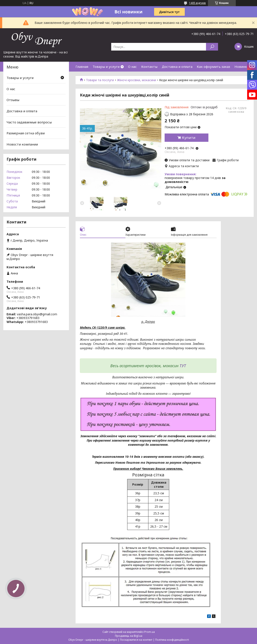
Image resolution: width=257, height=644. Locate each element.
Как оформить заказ (213, 67)
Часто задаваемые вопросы (29, 122)
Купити (189, 138)
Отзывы (13, 100)
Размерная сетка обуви (26, 133)
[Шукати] (212, 47)
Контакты (149, 67)
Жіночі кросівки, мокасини (137, 80)
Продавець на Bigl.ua (129, 636)
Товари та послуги (100, 80)
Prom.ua (150, 632)
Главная (82, 67)
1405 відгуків (197, 3)
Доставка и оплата (177, 67)
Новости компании (22, 144)
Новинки (242, 67)
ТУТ (183, 366)
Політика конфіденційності (172, 640)
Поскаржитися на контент (136, 640)
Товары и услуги (106, 67)
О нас (132, 67)
